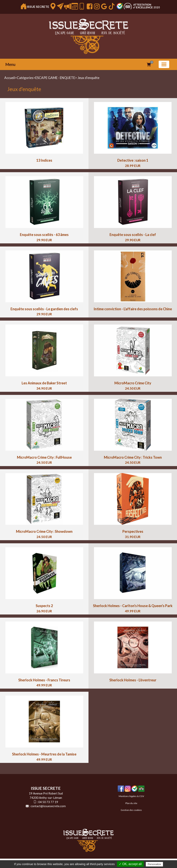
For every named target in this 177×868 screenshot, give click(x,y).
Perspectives (133, 531)
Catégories (25, 78)
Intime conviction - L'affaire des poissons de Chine (133, 309)
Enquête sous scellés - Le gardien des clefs (44, 309)
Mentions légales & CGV (131, 796)
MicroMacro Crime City (133, 383)
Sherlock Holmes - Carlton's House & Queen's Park (133, 606)
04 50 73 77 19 (48, 802)
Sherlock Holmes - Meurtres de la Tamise (44, 754)
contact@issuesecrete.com (48, 806)
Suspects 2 (44, 606)
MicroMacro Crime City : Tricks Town (133, 457)
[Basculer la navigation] (164, 64)
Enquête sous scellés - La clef (133, 235)
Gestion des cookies (131, 810)
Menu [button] (10, 64)
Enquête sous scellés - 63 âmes (44, 235)
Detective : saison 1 (133, 160)
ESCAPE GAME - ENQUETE (55, 78)
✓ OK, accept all (130, 864)
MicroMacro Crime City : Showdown (44, 531)
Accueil (10, 78)
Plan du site (131, 803)
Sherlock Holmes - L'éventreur (133, 680)
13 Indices (44, 160)
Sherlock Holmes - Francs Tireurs (44, 680)
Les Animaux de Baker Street (44, 383)
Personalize (154, 864)
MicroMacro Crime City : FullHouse (44, 457)
